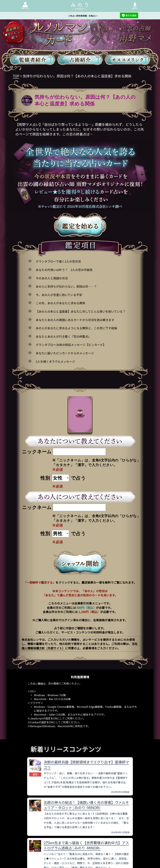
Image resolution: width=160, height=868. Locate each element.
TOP (16, 76)
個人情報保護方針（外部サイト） (43, 648)
